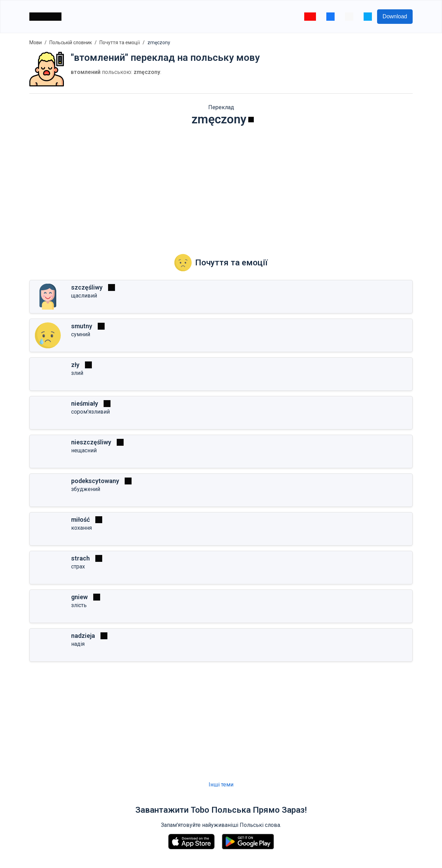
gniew (79, 597)
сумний (81, 334)
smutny (82, 326)
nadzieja (83, 636)
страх (78, 567)
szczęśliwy (87, 287)
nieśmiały (85, 403)
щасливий (84, 296)
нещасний (84, 450)
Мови (36, 43)
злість (79, 605)
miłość (80, 520)
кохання (81, 528)
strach (80, 558)
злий (77, 373)
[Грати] (251, 120)
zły (75, 365)
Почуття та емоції (120, 43)
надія (78, 644)
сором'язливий (90, 412)
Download (395, 16)
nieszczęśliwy (91, 442)
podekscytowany (95, 481)
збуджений (86, 489)
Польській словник (71, 43)
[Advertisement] (221, 185)
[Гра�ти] (99, 520)
